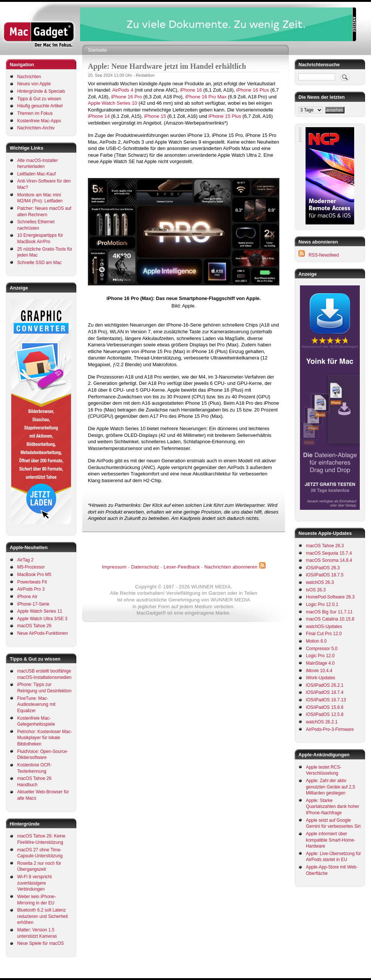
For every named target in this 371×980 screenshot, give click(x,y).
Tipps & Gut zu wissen (39, 99)
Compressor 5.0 (322, 649)
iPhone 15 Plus (225, 116)
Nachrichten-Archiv (36, 128)
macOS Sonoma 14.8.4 (329, 560)
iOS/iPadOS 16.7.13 (326, 700)
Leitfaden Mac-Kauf (36, 174)
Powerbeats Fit (32, 582)
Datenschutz (145, 567)
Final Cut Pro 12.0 (324, 634)
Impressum (114, 567)
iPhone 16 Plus (253, 90)
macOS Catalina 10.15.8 (330, 619)
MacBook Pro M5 (34, 575)
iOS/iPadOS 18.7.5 (325, 575)
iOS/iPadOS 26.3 (323, 568)
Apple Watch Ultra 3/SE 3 (42, 619)
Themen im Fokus (35, 113)
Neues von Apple (34, 84)
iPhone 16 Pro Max (206, 97)
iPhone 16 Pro (126, 97)
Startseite (97, 50)
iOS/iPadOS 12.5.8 (325, 714)
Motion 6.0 (316, 641)
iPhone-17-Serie (33, 604)
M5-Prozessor (31, 567)
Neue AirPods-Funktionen (42, 633)
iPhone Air (27, 597)
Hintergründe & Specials (41, 91)
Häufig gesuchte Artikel (40, 106)
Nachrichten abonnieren (231, 567)
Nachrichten (29, 77)
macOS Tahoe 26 (34, 626)
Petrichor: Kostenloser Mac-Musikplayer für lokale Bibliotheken (45, 738)
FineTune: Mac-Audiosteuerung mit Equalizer (36, 705)
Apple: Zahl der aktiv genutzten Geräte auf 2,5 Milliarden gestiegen (330, 787)
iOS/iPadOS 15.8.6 (325, 707)
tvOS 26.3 (316, 590)
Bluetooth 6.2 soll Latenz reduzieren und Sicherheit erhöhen (42, 916)
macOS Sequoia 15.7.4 (329, 553)
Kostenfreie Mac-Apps (39, 121)
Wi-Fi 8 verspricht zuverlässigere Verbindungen (34, 883)
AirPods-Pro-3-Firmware (330, 729)
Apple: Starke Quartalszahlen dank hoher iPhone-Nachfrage (333, 807)
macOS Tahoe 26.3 (325, 546)
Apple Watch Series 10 (113, 103)
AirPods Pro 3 (31, 589)
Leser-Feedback (182, 567)
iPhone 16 (191, 90)
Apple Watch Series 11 (40, 611)
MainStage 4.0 (320, 663)
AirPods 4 (123, 90)
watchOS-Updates (324, 627)
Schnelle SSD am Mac (39, 263)
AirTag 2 (25, 560)
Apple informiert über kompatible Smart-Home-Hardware (331, 840)
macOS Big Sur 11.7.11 (329, 612)
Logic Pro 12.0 (320, 656)
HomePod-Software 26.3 (330, 597)
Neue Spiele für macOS (41, 943)
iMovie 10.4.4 (319, 671)
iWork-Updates (321, 678)
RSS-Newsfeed (324, 255)
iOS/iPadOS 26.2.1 (325, 685)
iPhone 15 (155, 116)
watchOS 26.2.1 (322, 722)
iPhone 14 (99, 116)
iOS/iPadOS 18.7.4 (325, 692)
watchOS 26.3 (320, 582)
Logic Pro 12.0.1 (322, 604)
